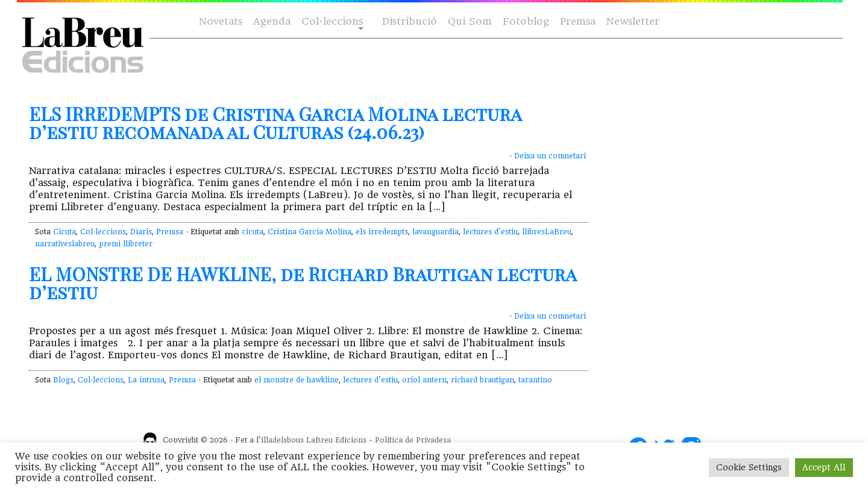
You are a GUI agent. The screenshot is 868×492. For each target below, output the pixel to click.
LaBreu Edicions (336, 440)
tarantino (535, 380)
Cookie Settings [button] (749, 467)
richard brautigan (483, 380)
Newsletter (633, 21)
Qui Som (470, 21)
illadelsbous (282, 440)
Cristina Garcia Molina (310, 232)
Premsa (578, 21)
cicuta (253, 232)
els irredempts (382, 232)
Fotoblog (526, 21)
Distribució (410, 21)
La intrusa (146, 380)
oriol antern (424, 380)
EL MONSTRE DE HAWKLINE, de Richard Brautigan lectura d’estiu (303, 283)
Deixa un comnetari (550, 156)
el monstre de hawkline (297, 380)
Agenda (272, 21)
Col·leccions (331, 22)
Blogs (63, 380)
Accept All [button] (824, 467)
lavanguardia (436, 232)
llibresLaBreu (547, 232)
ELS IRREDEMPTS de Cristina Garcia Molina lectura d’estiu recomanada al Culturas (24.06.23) (275, 123)
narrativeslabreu (65, 244)
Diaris (141, 232)
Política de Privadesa (413, 440)
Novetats (221, 21)
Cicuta (64, 232)
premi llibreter (126, 244)
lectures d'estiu (490, 232)
